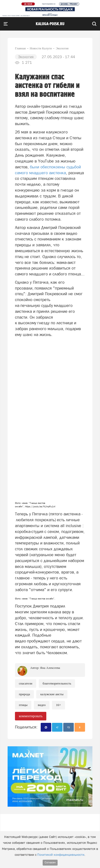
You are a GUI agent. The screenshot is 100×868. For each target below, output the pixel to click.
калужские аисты (52, 694)
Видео (42, 705)
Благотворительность (57, 683)
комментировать (31, 716)
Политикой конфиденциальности (61, 855)
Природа (24, 694)
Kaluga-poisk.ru (50, 24)
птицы (23, 705)
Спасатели (26, 683)
